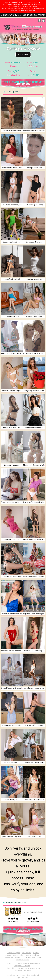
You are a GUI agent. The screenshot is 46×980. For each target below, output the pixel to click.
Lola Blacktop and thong (34, 205)
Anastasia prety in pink (34, 316)
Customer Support (14, 953)
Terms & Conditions (32, 955)
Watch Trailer (23, 54)
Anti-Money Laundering (14, 957)
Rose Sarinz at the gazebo (34, 800)
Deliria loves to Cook (34, 837)
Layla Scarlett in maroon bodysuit (13, 168)
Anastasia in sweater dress (34, 688)
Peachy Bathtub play (34, 168)
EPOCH (18, 968)
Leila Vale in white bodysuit (12, 205)
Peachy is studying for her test (12, 502)
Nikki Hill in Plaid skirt (12, 762)
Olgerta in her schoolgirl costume (13, 837)
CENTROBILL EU (30, 968)
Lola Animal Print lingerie (34, 725)
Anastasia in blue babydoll (12, 725)
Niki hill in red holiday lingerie (34, 651)
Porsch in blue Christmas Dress (12, 614)
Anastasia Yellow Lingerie (12, 130)
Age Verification (30, 957)
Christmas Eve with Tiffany (12, 577)
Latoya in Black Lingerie (12, 428)
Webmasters (27, 953)
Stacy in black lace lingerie (34, 762)
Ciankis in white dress (34, 279)
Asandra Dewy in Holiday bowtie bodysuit (16, 651)
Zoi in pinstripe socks (12, 465)
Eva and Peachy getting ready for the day (16, 688)
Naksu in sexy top (12, 800)
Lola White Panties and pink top (35, 502)
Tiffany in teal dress (12, 316)
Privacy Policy (18, 955)
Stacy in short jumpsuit (34, 242)
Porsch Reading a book (12, 279)
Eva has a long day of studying (34, 130)
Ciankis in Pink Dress (12, 539)
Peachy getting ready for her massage (15, 353)
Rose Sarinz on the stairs (34, 428)
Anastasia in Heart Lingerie (12, 391)
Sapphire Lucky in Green (12, 242)
